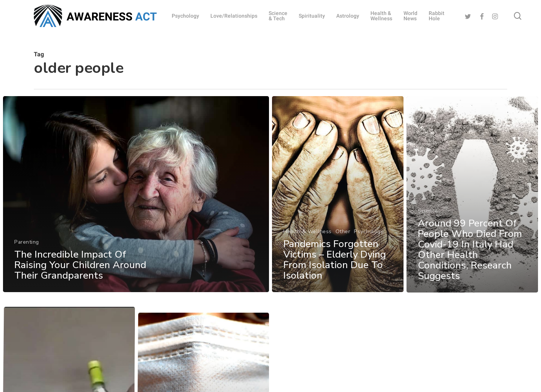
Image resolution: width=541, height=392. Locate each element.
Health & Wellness (308, 238)
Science (428, 227)
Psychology (369, 238)
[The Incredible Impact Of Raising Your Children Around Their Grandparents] (136, 198)
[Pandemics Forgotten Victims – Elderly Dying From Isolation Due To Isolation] (338, 201)
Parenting (27, 246)
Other (343, 238)
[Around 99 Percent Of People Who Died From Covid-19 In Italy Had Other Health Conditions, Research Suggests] (473, 211)
